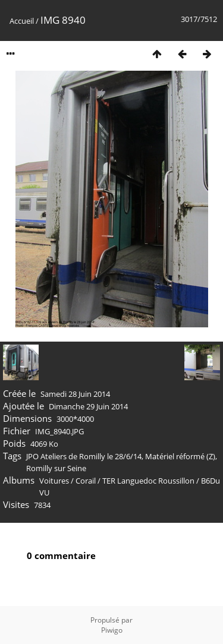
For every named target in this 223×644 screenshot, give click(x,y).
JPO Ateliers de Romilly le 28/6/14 (84, 456)
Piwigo (112, 630)
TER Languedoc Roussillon (148, 481)
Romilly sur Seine (56, 468)
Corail (86, 481)
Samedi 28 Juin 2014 (75, 394)
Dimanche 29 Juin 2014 (88, 406)
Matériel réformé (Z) (180, 456)
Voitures (54, 481)
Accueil (22, 21)
